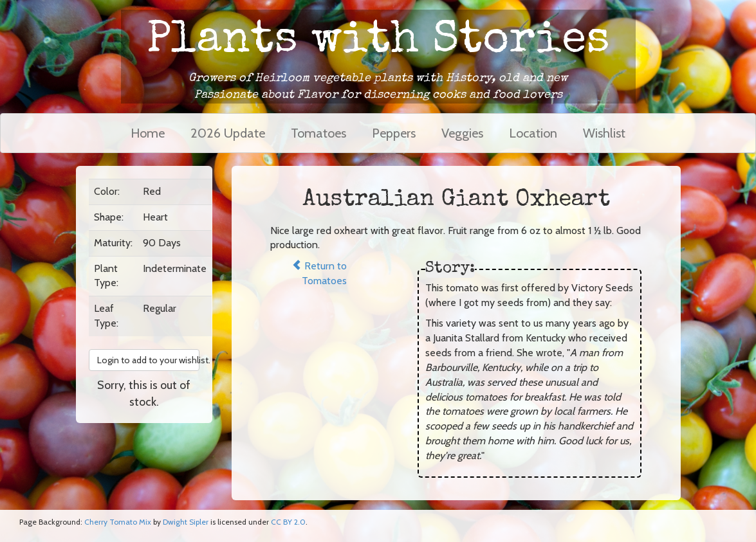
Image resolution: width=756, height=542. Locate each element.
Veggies (462, 133)
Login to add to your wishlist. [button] (149, 360)
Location (533, 133)
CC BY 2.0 (288, 522)
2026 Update (228, 133)
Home (148, 133)
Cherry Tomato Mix (118, 522)
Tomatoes (318, 133)
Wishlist (604, 133)
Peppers (394, 133)
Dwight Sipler (186, 522)
